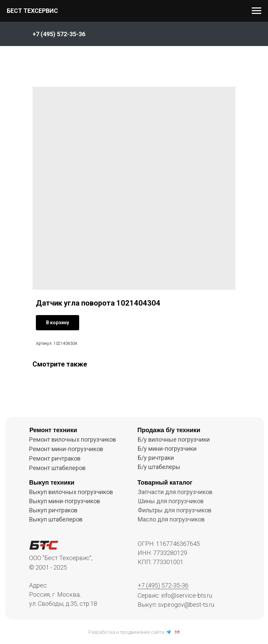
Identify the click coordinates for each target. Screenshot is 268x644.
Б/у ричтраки (156, 458)
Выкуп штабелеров (56, 519)
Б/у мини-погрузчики (167, 449)
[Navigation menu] (256, 11)
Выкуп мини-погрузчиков (65, 501)
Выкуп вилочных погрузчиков (71, 492)
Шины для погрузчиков (171, 501)
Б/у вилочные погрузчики (174, 439)
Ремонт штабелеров (57, 468)
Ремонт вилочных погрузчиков (73, 439)
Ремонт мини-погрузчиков (66, 449)
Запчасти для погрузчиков (175, 492)
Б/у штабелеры (159, 467)
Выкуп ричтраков (53, 510)
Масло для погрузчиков (171, 519)
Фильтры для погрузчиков (175, 510)
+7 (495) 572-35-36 (163, 585)
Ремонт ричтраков (55, 458)
